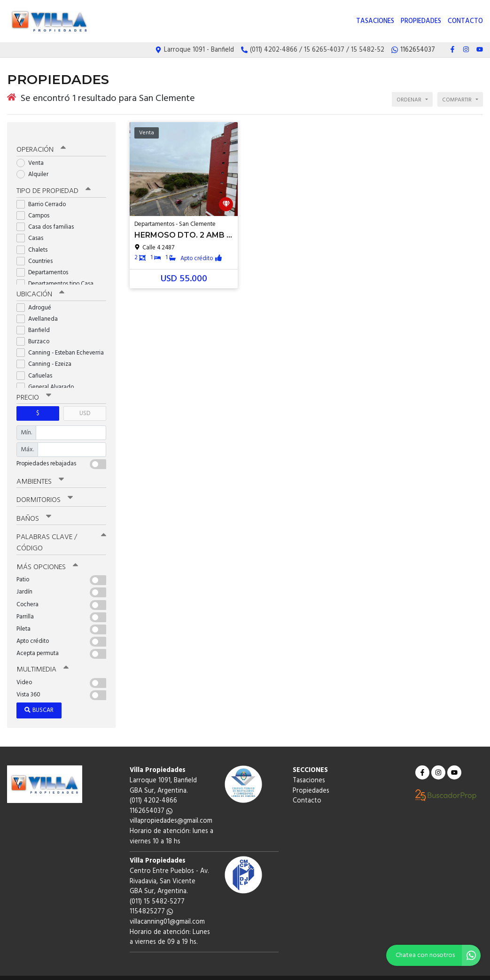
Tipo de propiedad (53, 183)
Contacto (465, 21)
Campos (36, 207)
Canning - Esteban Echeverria (61, 343)
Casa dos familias (48, 218)
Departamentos (45, 264)
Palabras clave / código (61, 532)
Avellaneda (40, 310)
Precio (34, 388)
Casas (33, 229)
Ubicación (40, 286)
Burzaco (36, 332)
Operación (41, 141)
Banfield (36, 321)
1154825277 (151, 900)
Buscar (39, 699)
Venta (33, 154)
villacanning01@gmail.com (167, 910)
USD (85, 404)
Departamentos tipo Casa (58, 275)
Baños (34, 509)
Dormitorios (44, 490)
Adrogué (37, 298)
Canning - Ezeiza (47, 355)
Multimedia (42, 658)
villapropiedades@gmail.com (171, 810)
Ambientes (40, 472)
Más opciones (47, 556)
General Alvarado (48, 378)
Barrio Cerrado (44, 196)
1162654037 (151, 799)
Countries (38, 252)
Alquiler (35, 166)
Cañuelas (37, 367)
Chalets (35, 241)
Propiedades (421, 21)
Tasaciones (375, 21)
